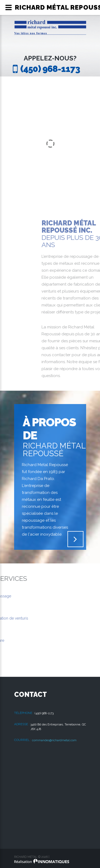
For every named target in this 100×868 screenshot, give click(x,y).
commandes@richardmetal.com (54, 740)
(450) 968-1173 (50, 69)
